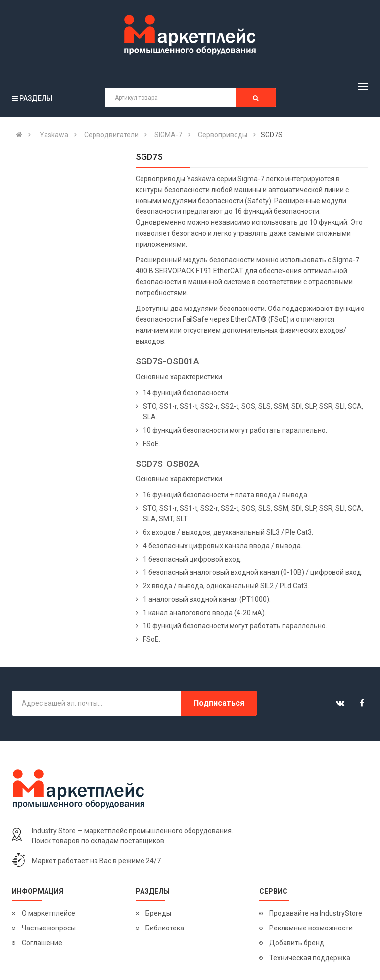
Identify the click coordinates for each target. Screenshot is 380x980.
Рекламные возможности (311, 928)
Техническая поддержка (310, 958)
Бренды (158, 913)
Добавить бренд (297, 943)
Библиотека (165, 928)
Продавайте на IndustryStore (316, 913)
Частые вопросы (49, 928)
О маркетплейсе (48, 913)
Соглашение (42, 943)
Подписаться (219, 703)
